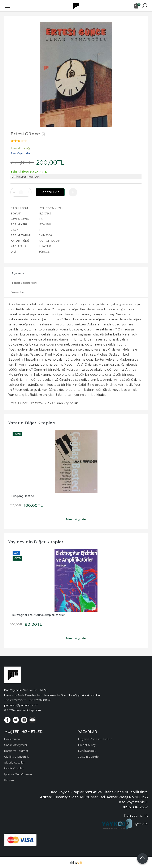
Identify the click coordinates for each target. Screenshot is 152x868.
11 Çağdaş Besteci (23, 496)
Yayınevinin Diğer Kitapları (36, 542)
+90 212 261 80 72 (40, 700)
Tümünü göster (76, 519)
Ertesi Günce (18, 403)
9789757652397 (42, 403)
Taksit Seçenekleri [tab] (24, 283)
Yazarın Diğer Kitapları (32, 423)
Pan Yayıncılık (67, 403)
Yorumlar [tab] (18, 292)
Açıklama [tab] (18, 273)
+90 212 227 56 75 (15, 700)
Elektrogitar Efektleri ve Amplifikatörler (38, 615)
